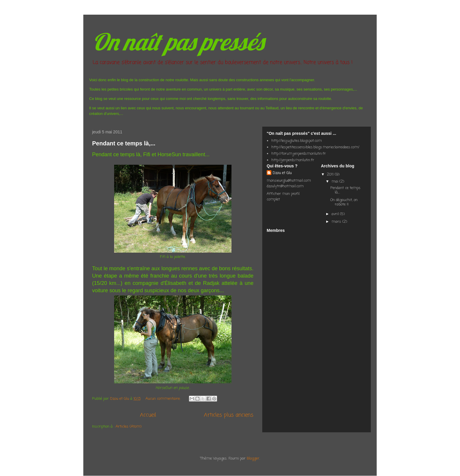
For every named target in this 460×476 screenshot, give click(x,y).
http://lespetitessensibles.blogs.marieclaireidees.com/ (315, 147)
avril (336, 214)
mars (337, 222)
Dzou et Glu (282, 173)
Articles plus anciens (229, 415)
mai (335, 182)
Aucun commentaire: (164, 399)
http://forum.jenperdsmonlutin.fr (299, 154)
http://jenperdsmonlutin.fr (293, 160)
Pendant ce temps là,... (124, 143)
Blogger (253, 459)
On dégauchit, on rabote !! (344, 202)
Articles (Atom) (128, 427)
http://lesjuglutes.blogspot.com (297, 141)
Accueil (148, 415)
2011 (331, 175)
